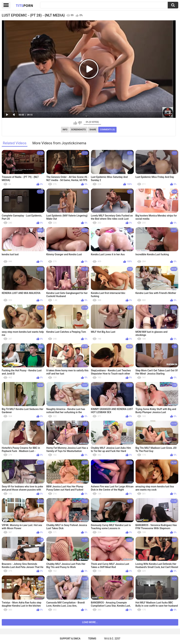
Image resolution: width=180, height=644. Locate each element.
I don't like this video (80, 123)
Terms (92, 639)
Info (65, 130)
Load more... (90, 622)
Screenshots (78, 130)
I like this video (75, 123)
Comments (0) (107, 130)
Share (93, 130)
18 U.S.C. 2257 (112, 639)
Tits (24, 5)
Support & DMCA (70, 639)
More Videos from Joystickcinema (59, 143)
